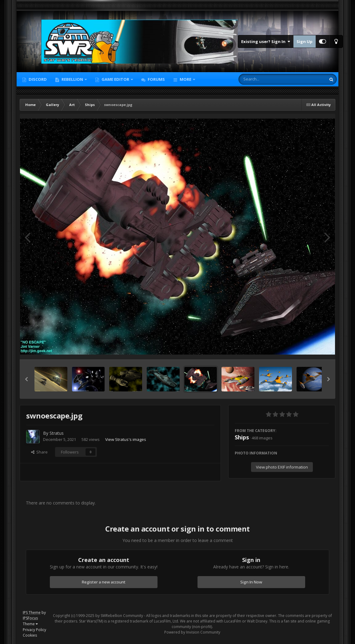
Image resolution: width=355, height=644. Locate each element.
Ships (242, 437)
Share (39, 452)
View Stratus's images (126, 439)
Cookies (30, 635)
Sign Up (305, 41)
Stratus (57, 433)
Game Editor (115, 79)
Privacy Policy (34, 630)
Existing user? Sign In (266, 41)
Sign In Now (251, 582)
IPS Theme (32, 613)
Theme (30, 624)
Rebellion (72, 79)
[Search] (266, 79)
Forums (156, 79)
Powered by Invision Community (192, 632)
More (185, 79)
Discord (37, 79)
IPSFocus (30, 618)
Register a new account (104, 582)
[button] (26, 379)
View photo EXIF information (282, 467)
